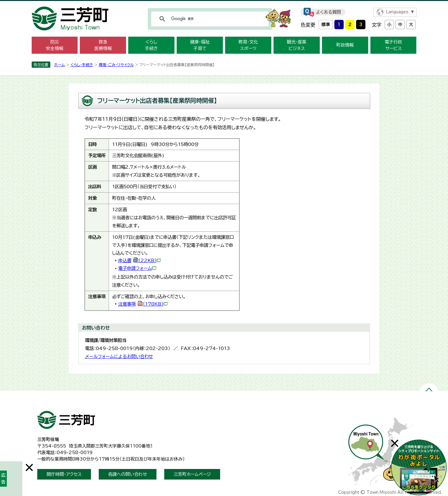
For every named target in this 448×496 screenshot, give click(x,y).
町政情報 (345, 45)
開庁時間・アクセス (64, 474)
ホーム (59, 65)
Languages (397, 12)
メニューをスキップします (224, 4)
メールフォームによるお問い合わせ (119, 356)
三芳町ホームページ (192, 474)
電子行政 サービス (393, 45)
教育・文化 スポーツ (248, 45)
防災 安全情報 (55, 45)
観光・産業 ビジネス (297, 45)
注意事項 (143, 304)
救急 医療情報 (103, 45)
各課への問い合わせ (128, 474)
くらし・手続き (82, 65)
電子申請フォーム (137, 268)
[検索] (209, 19)
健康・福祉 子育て (200, 45)
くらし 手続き (152, 45)
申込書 (140, 260)
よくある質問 (328, 12)
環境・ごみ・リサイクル (116, 65)
